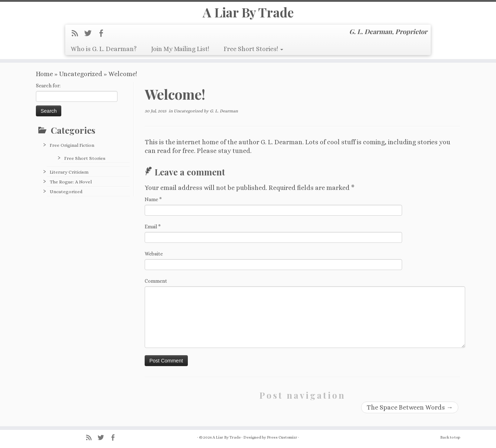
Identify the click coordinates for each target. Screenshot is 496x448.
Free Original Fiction (72, 151)
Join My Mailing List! (180, 53)
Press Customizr (282, 437)
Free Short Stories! (253, 53)
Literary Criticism (69, 178)
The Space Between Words (410, 413)
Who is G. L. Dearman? (104, 53)
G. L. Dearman (224, 117)
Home (44, 80)
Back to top (450, 437)
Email (153, 232)
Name (153, 205)
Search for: (48, 91)
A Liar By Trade (248, 14)
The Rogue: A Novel (71, 188)
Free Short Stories (85, 164)
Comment (156, 287)
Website (154, 260)
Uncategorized (81, 80)
